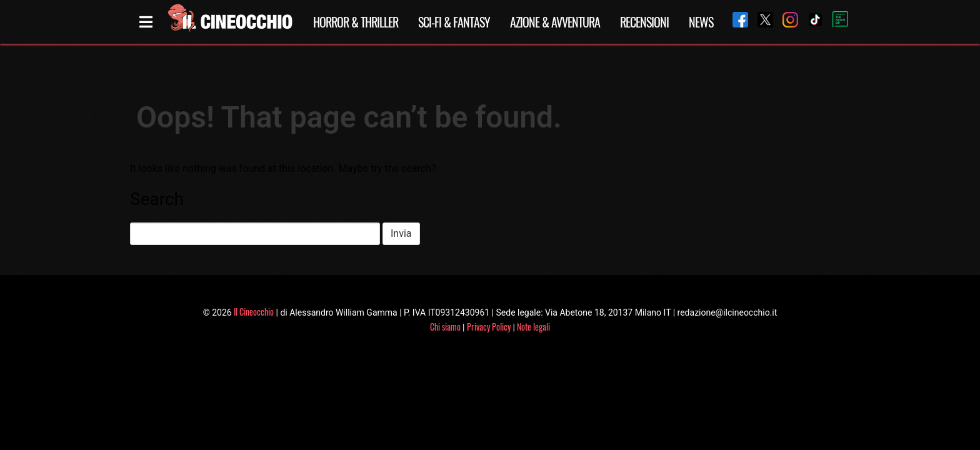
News (701, 22)
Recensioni (644, 22)
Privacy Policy (489, 327)
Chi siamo (445, 327)
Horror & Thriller (356, 22)
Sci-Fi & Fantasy (454, 22)
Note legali (533, 327)
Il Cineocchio (254, 312)
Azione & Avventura (555, 22)
